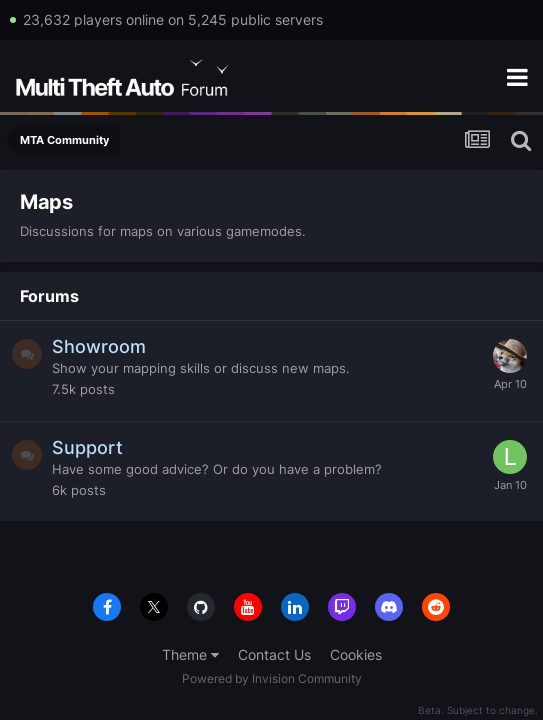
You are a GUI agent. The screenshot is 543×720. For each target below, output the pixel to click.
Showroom (99, 346)
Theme (190, 654)
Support (87, 447)
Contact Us (274, 654)
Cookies (356, 654)
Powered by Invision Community (272, 678)
